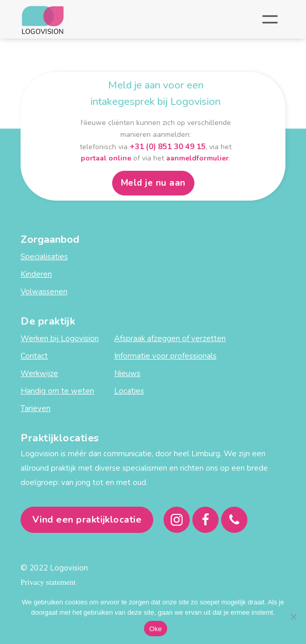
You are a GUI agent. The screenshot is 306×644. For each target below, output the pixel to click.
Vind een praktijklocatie (87, 520)
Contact (34, 356)
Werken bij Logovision (60, 338)
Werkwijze (39, 373)
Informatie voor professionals (165, 356)
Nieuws (127, 373)
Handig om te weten (57, 391)
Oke (156, 629)
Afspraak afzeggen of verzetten (170, 338)
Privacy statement (48, 582)
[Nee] (293, 617)
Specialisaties (44, 257)
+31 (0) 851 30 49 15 (168, 147)
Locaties (129, 391)
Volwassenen (44, 292)
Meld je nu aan (153, 183)
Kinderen (36, 274)
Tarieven (35, 408)
